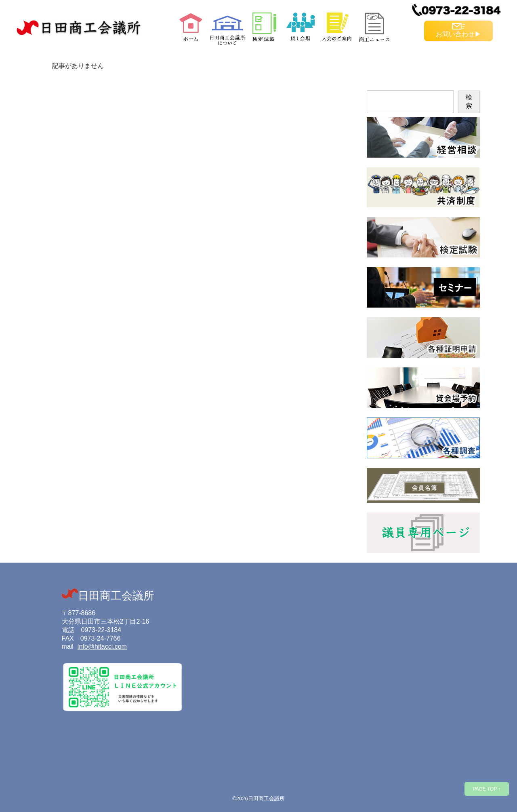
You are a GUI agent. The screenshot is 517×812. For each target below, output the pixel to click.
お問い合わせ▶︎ (458, 30)
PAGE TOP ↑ (487, 789)
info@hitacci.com (102, 646)
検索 (469, 101)
